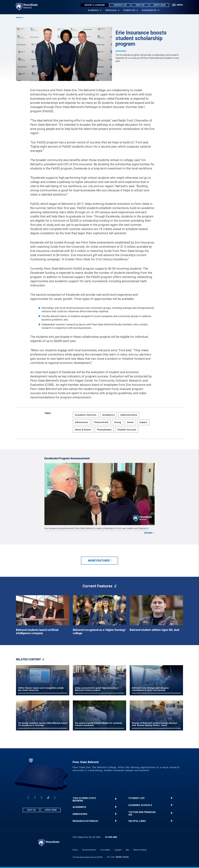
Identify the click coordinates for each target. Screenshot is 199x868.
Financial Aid (101, 422)
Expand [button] (148, 533)
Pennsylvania (104, 430)
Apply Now (159, 5)
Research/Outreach (85, 821)
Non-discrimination (89, 850)
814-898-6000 (111, 837)
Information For (150, 10)
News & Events (83, 430)
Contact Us (120, 5)
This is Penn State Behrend (84, 799)
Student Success (127, 430)
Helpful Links (137, 821)
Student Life (129, 10)
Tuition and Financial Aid (142, 813)
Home (19, 17)
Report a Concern (94, 5)
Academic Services (86, 415)
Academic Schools (140, 805)
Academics (93, 10)
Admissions (111, 10)
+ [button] (116, 799)
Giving (118, 422)
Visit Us (140, 5)
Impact (143, 422)
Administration (129, 415)
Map (127, 850)
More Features (99, 561)
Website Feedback (140, 850)
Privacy (75, 850)
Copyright (118, 850)
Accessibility (105, 850)
